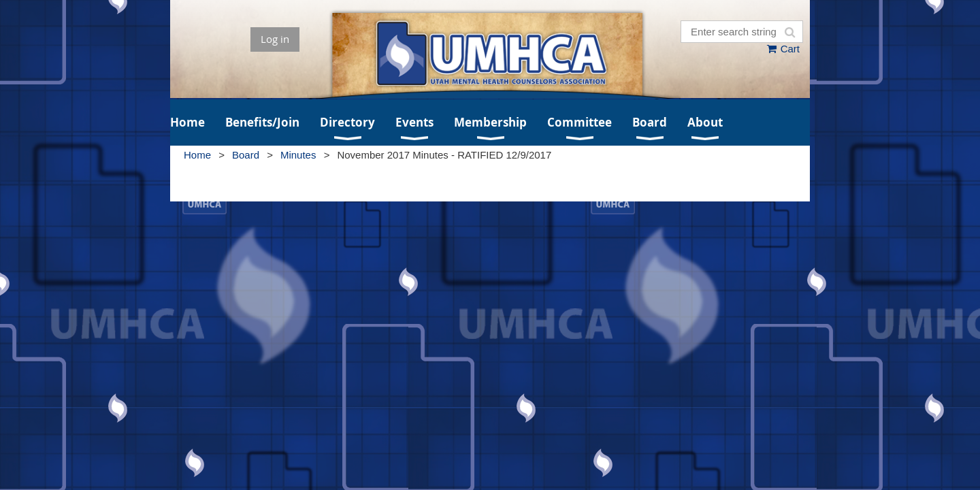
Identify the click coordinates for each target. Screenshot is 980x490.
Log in (275, 39)
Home (197, 155)
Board (246, 155)
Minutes (298, 155)
